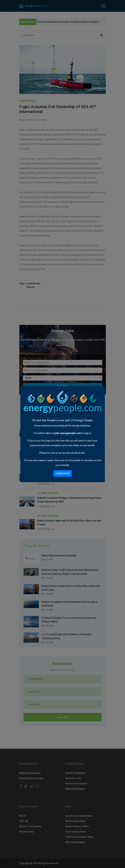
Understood (63, 473)
